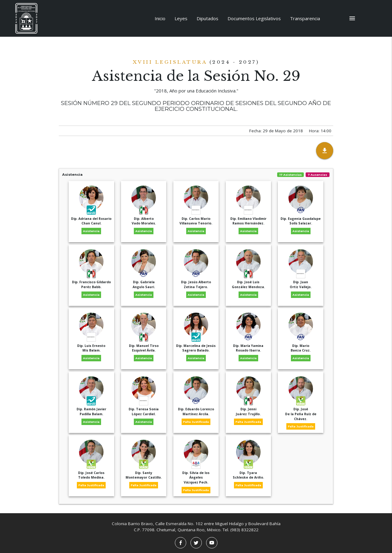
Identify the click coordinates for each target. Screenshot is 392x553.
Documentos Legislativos (254, 18)
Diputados (207, 18)
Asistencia (196, 175)
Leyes (181, 18)
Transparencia (305, 18)
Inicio (160, 18)
